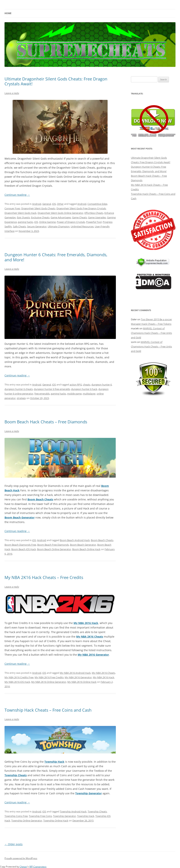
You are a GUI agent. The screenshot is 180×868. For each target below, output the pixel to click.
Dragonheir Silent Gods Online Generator (60, 213)
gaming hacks (25, 222)
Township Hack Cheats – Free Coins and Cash (48, 710)
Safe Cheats (19, 226)
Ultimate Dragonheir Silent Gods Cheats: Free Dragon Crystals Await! (56, 81)
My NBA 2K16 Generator (93, 655)
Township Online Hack (56, 821)
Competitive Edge (97, 204)
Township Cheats (16, 775)
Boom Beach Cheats (40, 499)
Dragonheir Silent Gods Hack (21, 213)
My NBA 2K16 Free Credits (49, 677)
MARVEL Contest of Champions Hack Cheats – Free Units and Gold (151, 333)
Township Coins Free (16, 816)
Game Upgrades (97, 217)
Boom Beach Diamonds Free (20, 545)
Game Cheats (79, 217)
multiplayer (89, 394)
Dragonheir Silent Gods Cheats (38, 208)
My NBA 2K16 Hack (86, 623)
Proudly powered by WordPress (21, 858)
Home (8, 13)
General (47, 204)
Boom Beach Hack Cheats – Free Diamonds (46, 422)
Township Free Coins (40, 816)
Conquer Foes (12, 208)
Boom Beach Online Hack (86, 549)
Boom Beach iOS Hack (24, 549)
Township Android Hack (73, 811)
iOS (54, 204)
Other (60, 204)
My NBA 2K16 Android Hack (75, 673)
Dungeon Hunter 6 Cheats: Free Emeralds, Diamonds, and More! (56, 257)
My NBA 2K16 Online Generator (49, 682)
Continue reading (17, 195)
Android (37, 204)
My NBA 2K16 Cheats (90, 637)
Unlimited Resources (82, 226)
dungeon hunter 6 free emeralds (52, 389)
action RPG (76, 385)
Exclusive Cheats (40, 217)
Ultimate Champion (59, 226)
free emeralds (42, 394)
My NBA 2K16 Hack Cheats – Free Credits (44, 577)
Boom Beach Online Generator (54, 549)
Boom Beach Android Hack (75, 540)
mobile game (74, 394)
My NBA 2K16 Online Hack (82, 682)
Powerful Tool (94, 222)
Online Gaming (47, 222)
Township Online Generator (27, 821)
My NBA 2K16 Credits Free (19, 677)
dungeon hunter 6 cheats (19, 389)
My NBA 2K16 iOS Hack (17, 682)
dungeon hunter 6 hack (84, 389)
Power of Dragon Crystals (71, 222)
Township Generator (88, 793)
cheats (87, 385)
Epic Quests (23, 217)
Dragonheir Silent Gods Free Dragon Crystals (81, 208)
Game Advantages (61, 217)
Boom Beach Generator (20, 517)
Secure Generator (37, 226)
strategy (21, 398)
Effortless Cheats (94, 213)
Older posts (14, 844)
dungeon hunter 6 (102, 385)
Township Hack (54, 762)
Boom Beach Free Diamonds (53, 545)
